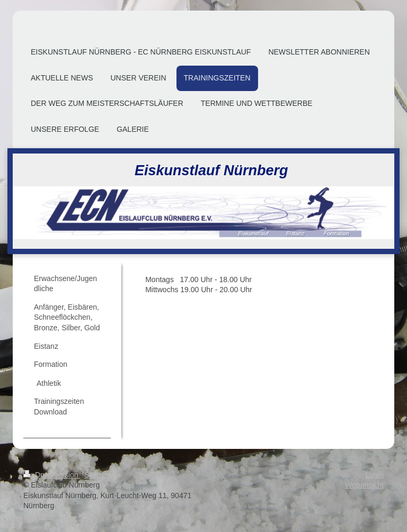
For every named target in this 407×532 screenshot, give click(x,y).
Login (375, 475)
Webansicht (364, 485)
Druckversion (52, 475)
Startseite (39, 516)
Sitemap (98, 475)
